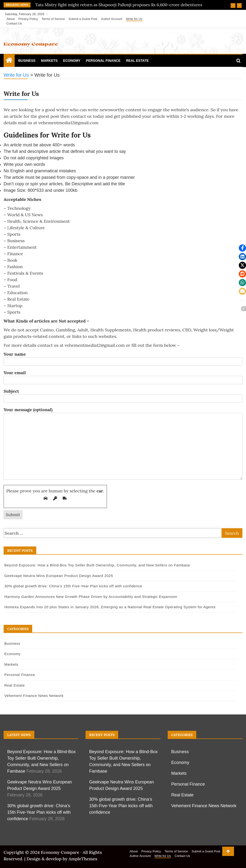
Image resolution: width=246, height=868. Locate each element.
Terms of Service (53, 19)
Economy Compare (60, 852)
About (11, 19)
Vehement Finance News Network (34, 696)
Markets (49, 61)
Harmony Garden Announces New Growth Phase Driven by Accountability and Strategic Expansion (91, 597)
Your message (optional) (123, 444)
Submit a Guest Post (83, 19)
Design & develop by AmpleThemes (62, 859)
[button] (242, 248)
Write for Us (134, 19)
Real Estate (137, 61)
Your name (123, 358)
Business (27, 61)
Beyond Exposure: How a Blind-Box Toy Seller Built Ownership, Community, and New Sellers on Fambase (97, 565)
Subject (123, 395)
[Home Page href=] (9, 61)
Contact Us (14, 23)
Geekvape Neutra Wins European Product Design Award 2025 (59, 576)
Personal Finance (103, 61)
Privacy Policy (28, 19)
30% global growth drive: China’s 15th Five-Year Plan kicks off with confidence (73, 586)
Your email (123, 376)
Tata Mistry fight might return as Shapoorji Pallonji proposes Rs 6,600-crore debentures (119, 5)
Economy (72, 61)
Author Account (111, 19)
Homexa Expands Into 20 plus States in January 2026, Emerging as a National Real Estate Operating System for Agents (110, 607)
